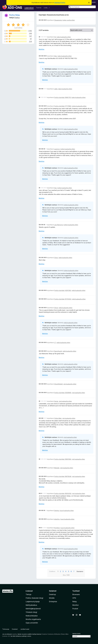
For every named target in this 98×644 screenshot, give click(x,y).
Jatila (56, 89)
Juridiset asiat (25, 629)
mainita (15, 634)
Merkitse (42, 49)
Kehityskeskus (31, 605)
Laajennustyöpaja (33, 602)
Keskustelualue (32, 616)
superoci (57, 149)
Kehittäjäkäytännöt (33, 609)
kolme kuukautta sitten (79, 106)
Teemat (39, 8)
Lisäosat (29, 591)
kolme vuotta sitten (69, 20)
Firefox (17, 18)
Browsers (76, 594)
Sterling (57, 511)
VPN (74, 598)
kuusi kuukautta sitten (67, 511)
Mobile (52, 598)
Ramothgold (58, 351)
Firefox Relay (14, 15)
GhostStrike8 (58, 384)
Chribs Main (58, 418)
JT (55, 343)
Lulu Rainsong (59, 225)
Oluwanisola (58, 20)
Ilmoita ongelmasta (33, 619)
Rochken (57, 528)
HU (55, 37)
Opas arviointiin (32, 623)
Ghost (56, 308)
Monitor (76, 605)
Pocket (75, 609)
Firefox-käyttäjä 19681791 (63, 97)
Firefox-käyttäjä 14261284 (63, 290)
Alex (56, 56)
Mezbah (57, 468)
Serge (56, 401)
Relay (75, 602)
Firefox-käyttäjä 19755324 (63, 299)
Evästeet (15, 629)
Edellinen (52, 571)
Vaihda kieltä (76, 634)
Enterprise (53, 602)
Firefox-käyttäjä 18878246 (63, 476)
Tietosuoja (6, 629)
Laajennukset (29, 8)
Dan (55, 188)
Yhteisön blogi (31, 612)
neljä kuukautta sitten (65, 258)
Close (56, 258)
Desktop (52, 594)
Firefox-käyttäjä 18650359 (63, 493)
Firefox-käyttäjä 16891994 (63, 459)
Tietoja (28, 594)
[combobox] (82, 7)
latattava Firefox (60, 3)
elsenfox (57, 519)
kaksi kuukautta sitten (64, 37)
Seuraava (80, 571)
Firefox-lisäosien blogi (34, 598)
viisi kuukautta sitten (70, 384)
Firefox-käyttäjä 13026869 (63, 393)
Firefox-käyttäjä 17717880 (63, 106)
